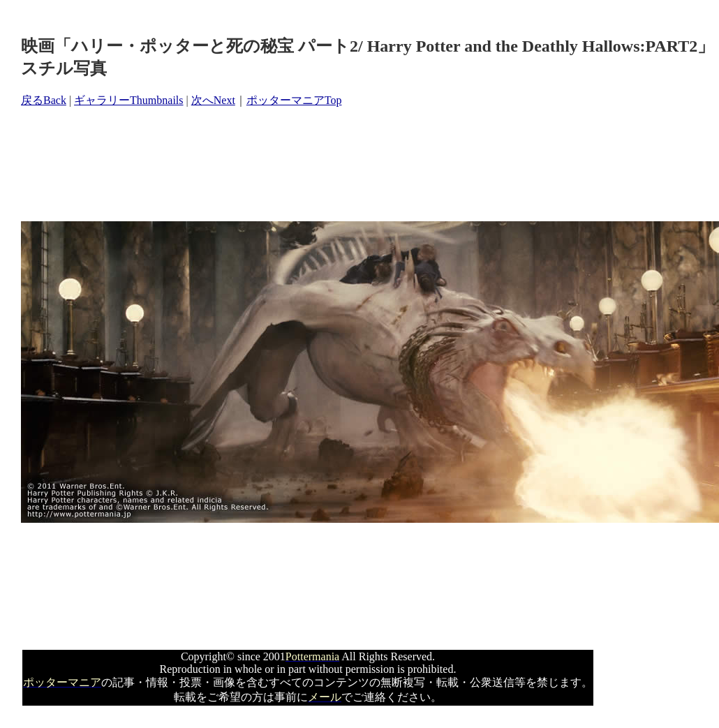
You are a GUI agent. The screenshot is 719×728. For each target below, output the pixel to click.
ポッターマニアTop (294, 100)
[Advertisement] (275, 165)
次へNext (213, 100)
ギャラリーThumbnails (128, 100)
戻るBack (44, 100)
